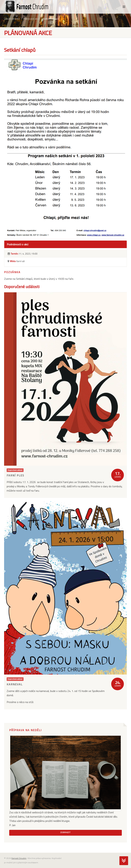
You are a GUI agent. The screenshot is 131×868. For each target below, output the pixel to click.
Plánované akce (31, 19)
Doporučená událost (15, 470)
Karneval (15, 684)
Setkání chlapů (51, 19)
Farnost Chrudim (19, 858)
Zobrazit (65, 832)
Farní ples (15, 475)
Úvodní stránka (12, 19)
